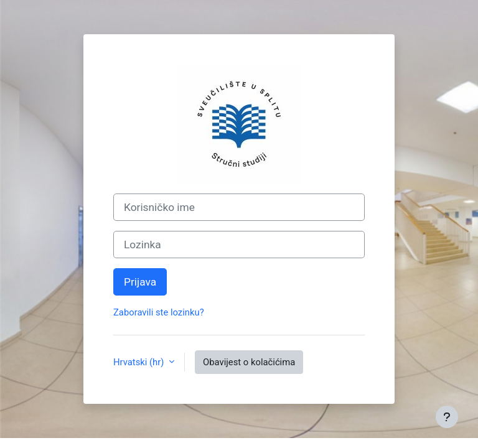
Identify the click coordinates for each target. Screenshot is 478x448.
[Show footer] (447, 417)
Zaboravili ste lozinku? (159, 312)
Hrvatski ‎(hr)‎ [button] (140, 362)
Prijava (140, 282)
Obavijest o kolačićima (249, 362)
